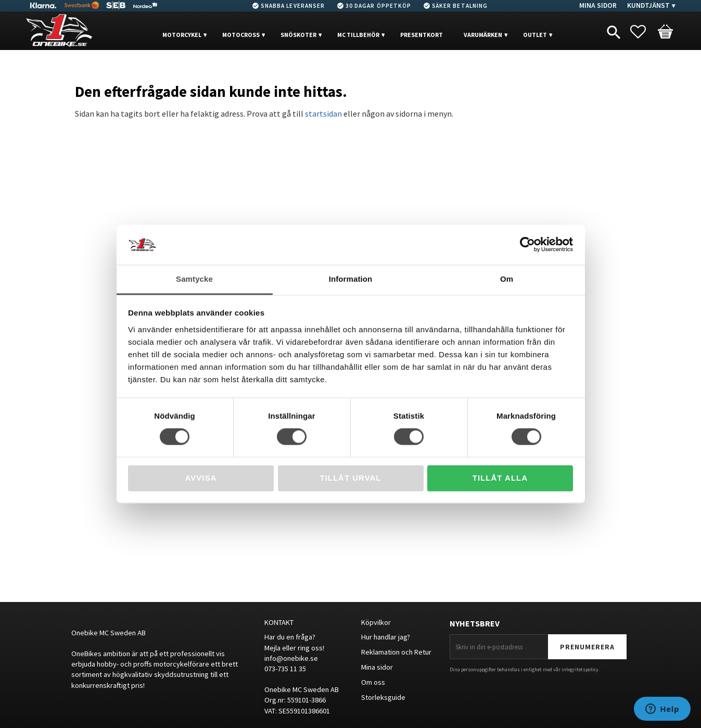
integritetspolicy (580, 669)
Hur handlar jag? (386, 637)
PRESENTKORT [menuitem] (422, 35)
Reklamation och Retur (396, 652)
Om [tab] (507, 279)
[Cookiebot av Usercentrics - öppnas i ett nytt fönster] (527, 245)
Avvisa (201, 478)
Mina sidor (377, 667)
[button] (643, 32)
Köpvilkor (376, 622)
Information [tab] (351, 279)
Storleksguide (383, 697)
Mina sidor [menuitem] (598, 5)
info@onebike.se (291, 658)
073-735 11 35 (285, 669)
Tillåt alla (500, 478)
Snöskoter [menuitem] (298, 35)
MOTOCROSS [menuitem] (241, 35)
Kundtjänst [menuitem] (648, 5)
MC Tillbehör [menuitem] (358, 35)
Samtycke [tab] (194, 279)
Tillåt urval (350, 478)
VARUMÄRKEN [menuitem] (483, 35)
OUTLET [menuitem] (535, 35)
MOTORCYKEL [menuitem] (182, 35)
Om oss (373, 682)
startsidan (323, 114)
